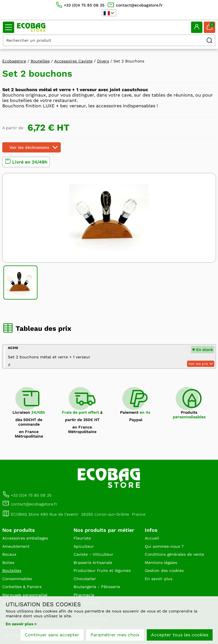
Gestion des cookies (164, 570)
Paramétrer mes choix (115, 635)
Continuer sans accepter (52, 635)
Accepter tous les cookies (180, 635)
